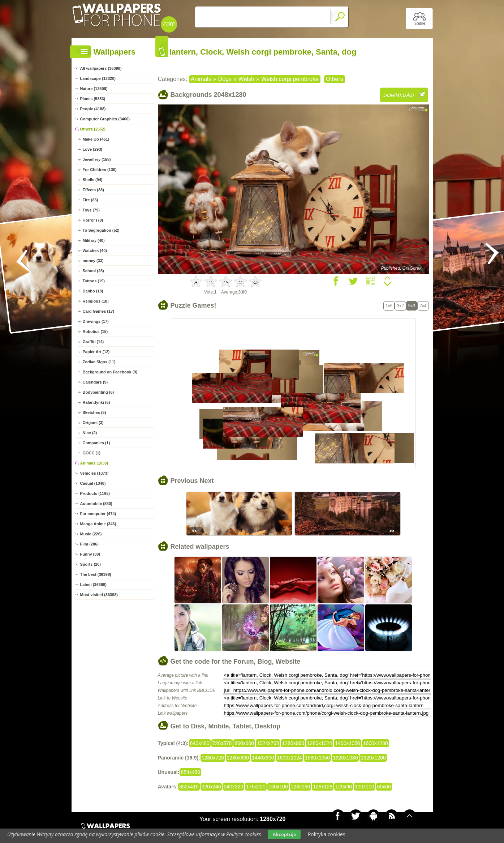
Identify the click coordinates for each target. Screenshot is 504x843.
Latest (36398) (93, 585)
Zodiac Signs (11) (99, 362)
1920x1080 (345, 758)
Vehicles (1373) (94, 473)
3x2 (400, 306)
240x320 (233, 787)
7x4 (423, 306)
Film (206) (89, 544)
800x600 (244, 743)
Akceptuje (284, 834)
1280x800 (238, 758)
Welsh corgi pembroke (290, 79)
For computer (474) (98, 514)
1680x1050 (317, 758)
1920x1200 (373, 758)
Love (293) (92, 149)
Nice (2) (90, 433)
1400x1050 (347, 743)
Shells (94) (93, 180)
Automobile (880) (96, 504)
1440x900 (263, 758)
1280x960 (293, 743)
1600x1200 (376, 743)
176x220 (256, 787)
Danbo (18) (93, 291)
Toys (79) (91, 210)
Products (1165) (95, 493)
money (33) (93, 261)
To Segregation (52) (101, 230)
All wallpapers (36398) (101, 68)
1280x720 (213, 758)
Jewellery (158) (97, 159)
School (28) (93, 271)
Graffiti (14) (93, 342)
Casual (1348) (93, 483)
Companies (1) (96, 443)
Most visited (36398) (99, 595)
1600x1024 (290, 758)
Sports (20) (91, 564)
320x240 (211, 787)
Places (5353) (93, 99)
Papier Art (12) (96, 352)
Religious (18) (96, 301)
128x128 (323, 787)
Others (335, 79)
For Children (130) (100, 170)
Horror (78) (93, 220)
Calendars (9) (95, 382)
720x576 (222, 743)
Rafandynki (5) (96, 402)
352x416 (189, 787)
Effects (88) (93, 190)
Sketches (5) (94, 412)
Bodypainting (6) (98, 392)
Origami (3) (93, 423)
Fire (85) (91, 200)
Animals (201, 79)
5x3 (412, 306)
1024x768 (268, 743)
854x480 (190, 772)
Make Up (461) (96, 139)
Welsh (246, 79)
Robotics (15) (95, 331)
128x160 (301, 787)
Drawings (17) (96, 321)
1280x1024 (320, 743)
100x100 (365, 787)
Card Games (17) (98, 311)
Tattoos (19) (94, 281)
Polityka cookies (327, 834)
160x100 (278, 787)
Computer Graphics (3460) (105, 119)
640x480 (200, 743)
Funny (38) (90, 554)
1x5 (389, 306)
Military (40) (94, 240)
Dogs (225, 79)
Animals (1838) (94, 463)
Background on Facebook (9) (110, 372)
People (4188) (93, 109)
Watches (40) (95, 251)
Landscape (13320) (98, 78)
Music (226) (91, 534)
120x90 (344, 787)
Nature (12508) (94, 89)
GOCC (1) (92, 453)
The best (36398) (96, 574)
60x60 (384, 787)
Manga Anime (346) (98, 524)
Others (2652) (93, 129)
